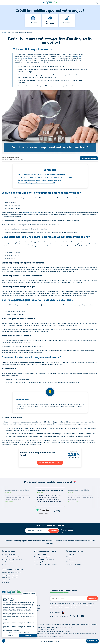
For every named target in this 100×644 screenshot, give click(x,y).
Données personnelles (34, 606)
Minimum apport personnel (10, 578)
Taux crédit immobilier (8, 554)
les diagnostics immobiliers (32, 213)
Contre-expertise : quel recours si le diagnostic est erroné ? (40, 180)
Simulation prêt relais (40, 562)
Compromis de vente (8, 580)
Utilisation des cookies (34, 608)
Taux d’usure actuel (7, 562)
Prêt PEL (68, 559)
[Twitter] (74, 616)
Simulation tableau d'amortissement (45, 559)
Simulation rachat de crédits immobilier (45, 564)
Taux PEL (4, 564)
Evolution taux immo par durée (11, 557)
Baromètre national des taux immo (12, 559)
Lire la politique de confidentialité (12, 630)
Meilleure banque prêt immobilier (11, 573)
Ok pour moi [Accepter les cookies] (28, 636)
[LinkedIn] (78, 616)
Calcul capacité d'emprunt (42, 557)
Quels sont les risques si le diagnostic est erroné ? (37, 183)
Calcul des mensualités (41, 554)
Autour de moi (68, 531)
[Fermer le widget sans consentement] (29, 594)
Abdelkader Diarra (13, 157)
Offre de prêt (6, 582)
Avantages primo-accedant (10, 575)
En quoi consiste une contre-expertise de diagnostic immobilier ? (42, 175)
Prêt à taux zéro (71, 554)
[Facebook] (70, 616)
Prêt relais (69, 557)
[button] (4, 641)
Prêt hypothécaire (71, 562)
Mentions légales (32, 603)
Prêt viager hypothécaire (73, 564)
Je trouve (54, 531)
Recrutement (31, 601)
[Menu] (3, 2)
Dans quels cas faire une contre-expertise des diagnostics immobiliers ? (45, 177)
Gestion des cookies (33, 611)
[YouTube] (82, 616)
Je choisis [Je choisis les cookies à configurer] (10, 636)
